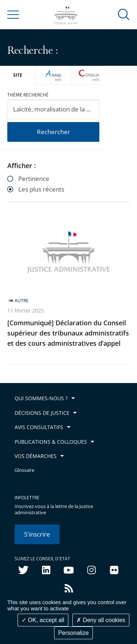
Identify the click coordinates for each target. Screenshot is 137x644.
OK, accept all (43, 620)
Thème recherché (28, 95)
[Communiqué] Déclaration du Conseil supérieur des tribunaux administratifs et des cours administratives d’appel (68, 333)
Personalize (73, 633)
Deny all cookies (101, 620)
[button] (124, 14)
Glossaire (24, 470)
